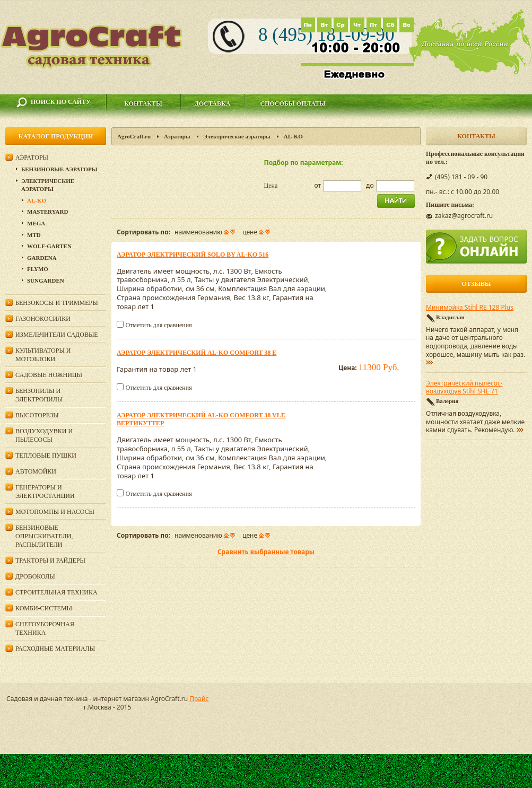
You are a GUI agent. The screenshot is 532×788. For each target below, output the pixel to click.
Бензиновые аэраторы (59, 169)
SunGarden (46, 281)
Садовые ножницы (49, 375)
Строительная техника (56, 592)
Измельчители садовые (57, 335)
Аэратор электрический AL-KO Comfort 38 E (197, 353)
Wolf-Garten (49, 246)
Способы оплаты (293, 103)
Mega (36, 223)
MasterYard (47, 212)
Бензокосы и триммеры (57, 303)
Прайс (199, 699)
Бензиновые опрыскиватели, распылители (44, 536)
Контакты (143, 103)
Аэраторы (177, 136)
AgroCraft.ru (134, 136)
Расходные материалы (55, 649)
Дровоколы (35, 576)
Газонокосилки (43, 319)
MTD (34, 235)
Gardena (42, 258)
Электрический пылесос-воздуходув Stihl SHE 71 (464, 388)
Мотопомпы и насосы (55, 512)
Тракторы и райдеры (50, 561)
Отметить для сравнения (158, 325)
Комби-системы (44, 608)
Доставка (213, 103)
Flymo (38, 269)
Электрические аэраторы (237, 136)
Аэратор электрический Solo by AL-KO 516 (193, 255)
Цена (271, 186)
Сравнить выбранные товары (266, 552)
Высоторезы (37, 415)
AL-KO (37, 200)
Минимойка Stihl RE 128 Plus (470, 308)
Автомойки (36, 471)
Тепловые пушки (46, 456)
